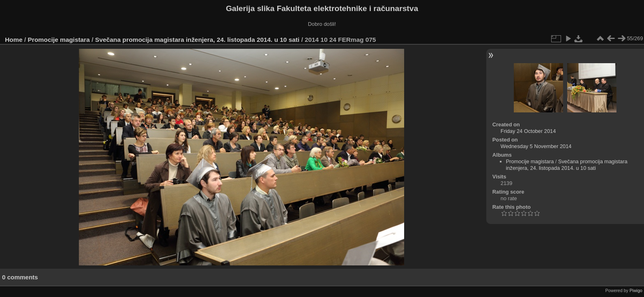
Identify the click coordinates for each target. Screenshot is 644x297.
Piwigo (636, 290)
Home (14, 40)
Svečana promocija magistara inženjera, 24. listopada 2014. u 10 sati (197, 40)
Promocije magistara (59, 40)
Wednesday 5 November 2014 (536, 146)
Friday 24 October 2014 (528, 131)
